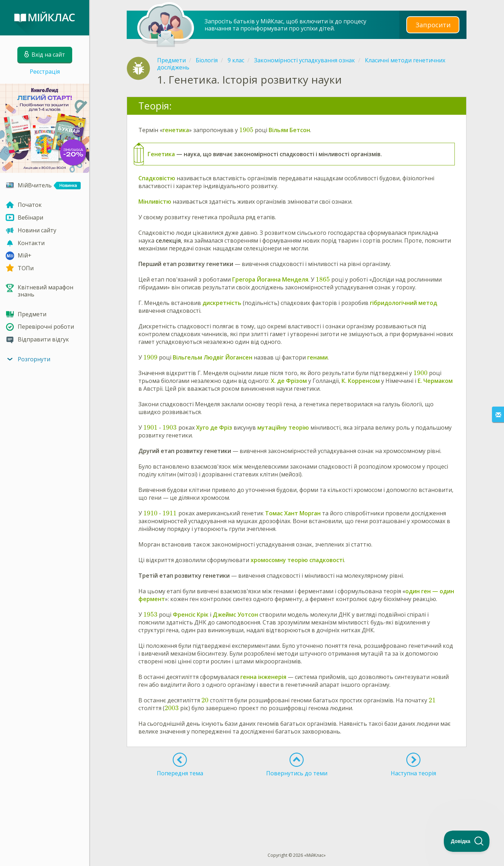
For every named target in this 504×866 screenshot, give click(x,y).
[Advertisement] (297, 802)
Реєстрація (45, 72)
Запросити (433, 25)
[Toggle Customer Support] (467, 841)
